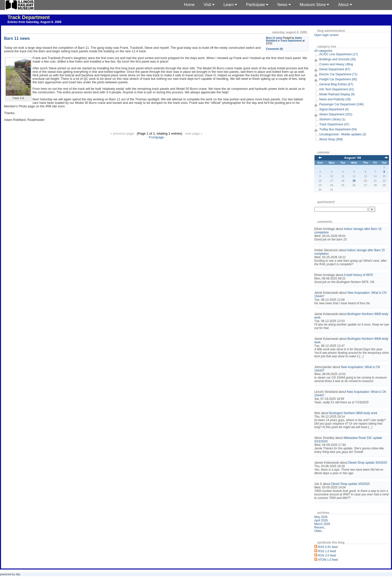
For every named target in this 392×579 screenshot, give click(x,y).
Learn (230, 5)
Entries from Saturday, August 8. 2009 (34, 22)
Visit (209, 5)
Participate (257, 5)
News (284, 5)
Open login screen (326, 35)
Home (189, 5)
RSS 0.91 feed (328, 547)
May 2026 (321, 517)
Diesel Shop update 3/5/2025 (368, 463)
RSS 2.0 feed (327, 555)
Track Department (29, 17)
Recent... (320, 527)
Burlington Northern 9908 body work (353, 413)
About (345, 5)
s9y (18, 574)
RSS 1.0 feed (327, 551)
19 (354, 181)
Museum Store (314, 5)
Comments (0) (274, 49)
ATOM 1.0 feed (328, 560)
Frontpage (156, 137)
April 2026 (321, 520)
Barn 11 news (274, 38)
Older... (319, 531)
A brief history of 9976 (358, 275)
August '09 (352, 158)
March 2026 (322, 524)
